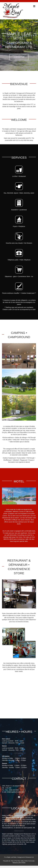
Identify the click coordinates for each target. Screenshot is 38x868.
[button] (19, 57)
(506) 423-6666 (14, 790)
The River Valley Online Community (25, 861)
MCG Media (22, 863)
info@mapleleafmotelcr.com (16, 792)
